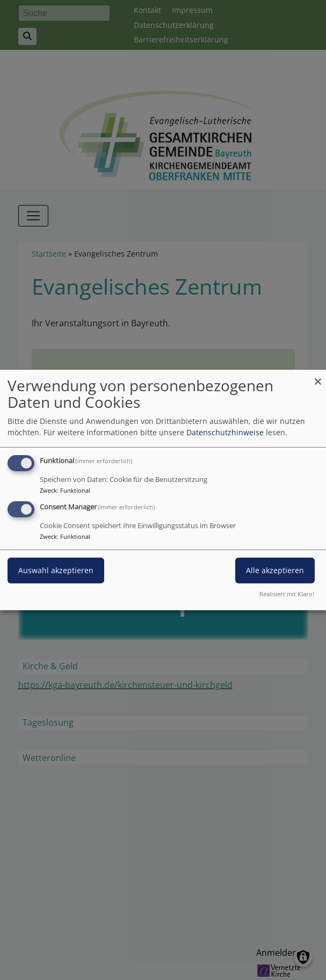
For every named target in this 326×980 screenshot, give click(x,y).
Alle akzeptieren (275, 570)
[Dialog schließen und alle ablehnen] (318, 376)
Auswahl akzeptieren (56, 570)
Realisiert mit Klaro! (287, 594)
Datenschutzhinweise (225, 432)
